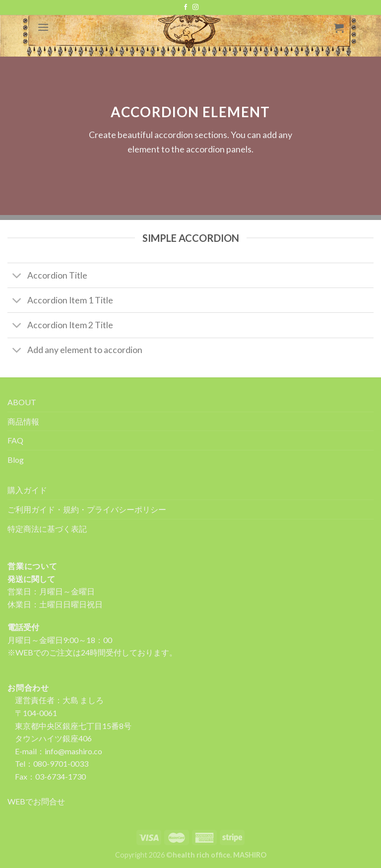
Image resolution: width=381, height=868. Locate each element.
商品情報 (23, 421)
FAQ (15, 440)
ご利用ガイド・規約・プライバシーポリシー (87, 509)
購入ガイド (27, 490)
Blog (16, 460)
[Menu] (43, 27)
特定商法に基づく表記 (47, 529)
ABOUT (22, 402)
